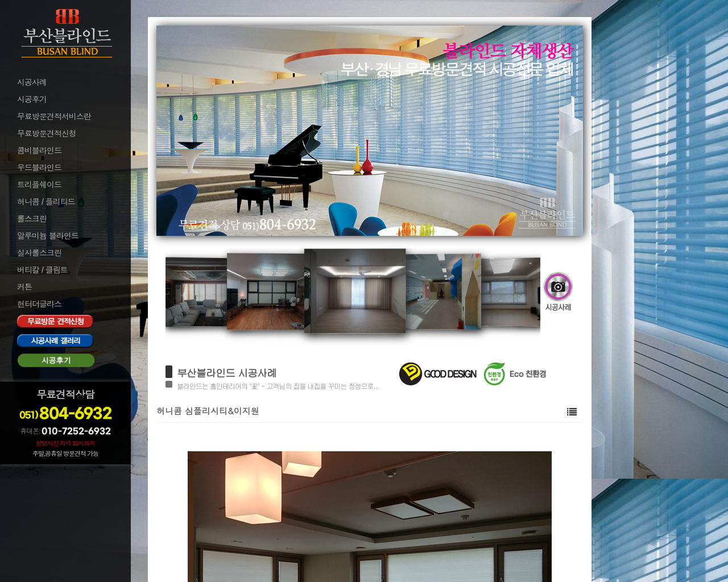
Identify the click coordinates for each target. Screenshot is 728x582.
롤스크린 (32, 219)
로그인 (27, 473)
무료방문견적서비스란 (54, 117)
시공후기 (32, 99)
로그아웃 (31, 488)
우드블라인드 (39, 168)
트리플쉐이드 (39, 185)
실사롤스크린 (39, 253)
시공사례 (32, 82)
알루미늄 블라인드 (48, 236)
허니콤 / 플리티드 (46, 202)
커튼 (24, 287)
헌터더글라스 (39, 304)
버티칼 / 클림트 (42, 270)
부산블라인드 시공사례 (227, 373)
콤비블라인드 (39, 151)
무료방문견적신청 (47, 134)
